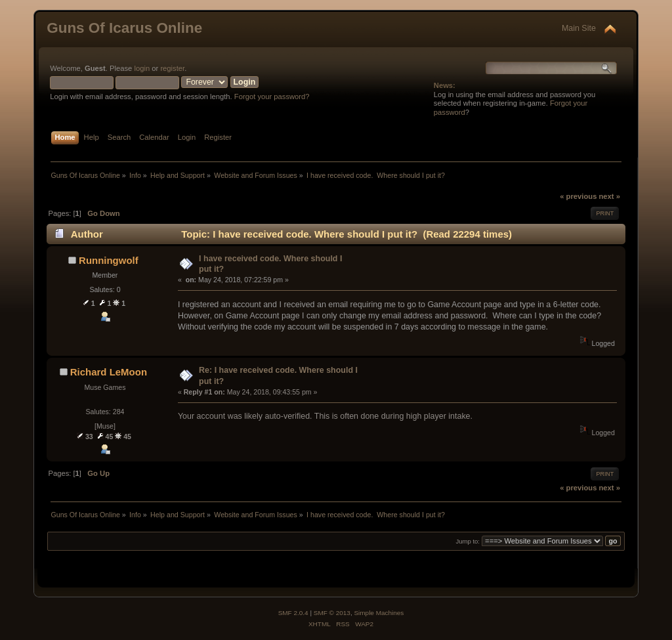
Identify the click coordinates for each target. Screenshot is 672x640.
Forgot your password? (272, 96)
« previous (578, 196)
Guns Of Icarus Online (124, 28)
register (172, 68)
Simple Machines (379, 613)
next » (610, 196)
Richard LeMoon (109, 372)
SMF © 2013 (332, 613)
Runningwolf (109, 260)
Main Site (579, 28)
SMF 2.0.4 (293, 613)
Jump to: (468, 541)
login (142, 68)
